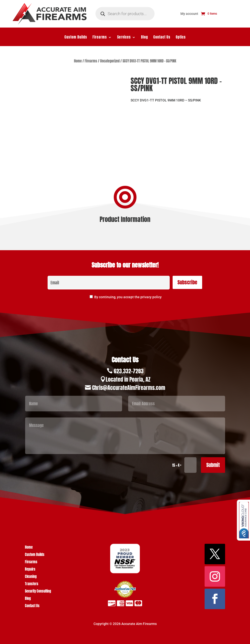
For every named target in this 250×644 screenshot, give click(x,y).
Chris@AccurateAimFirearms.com (129, 388)
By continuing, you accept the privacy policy (128, 297)
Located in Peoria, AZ (128, 379)
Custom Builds (76, 38)
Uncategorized (110, 61)
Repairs (30, 570)
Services (124, 38)
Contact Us (162, 38)
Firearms (100, 38)
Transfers (32, 584)
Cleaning (31, 577)
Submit (213, 465)
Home (78, 61)
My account (189, 14)
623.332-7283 (129, 371)
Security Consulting (38, 592)
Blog (145, 38)
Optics (181, 38)
